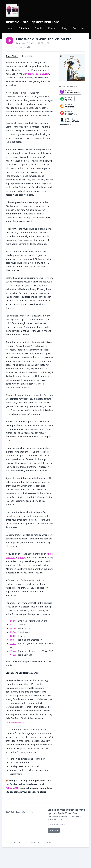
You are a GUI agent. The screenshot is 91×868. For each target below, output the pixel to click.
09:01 (13, 640)
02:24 (13, 625)
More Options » (65, 124)
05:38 (13, 632)
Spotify (22, 558)
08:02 (13, 636)
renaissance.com (14, 722)
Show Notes (12, 56)
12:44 (13, 651)
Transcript (27, 56)
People (38, 28)
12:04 (13, 644)
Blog (65, 28)
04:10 (13, 628)
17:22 (13, 655)
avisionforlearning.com (37, 74)
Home (9, 28)
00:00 (13, 621)
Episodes (24, 28)
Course (52, 28)
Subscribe (79, 28)
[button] (9, 41)
